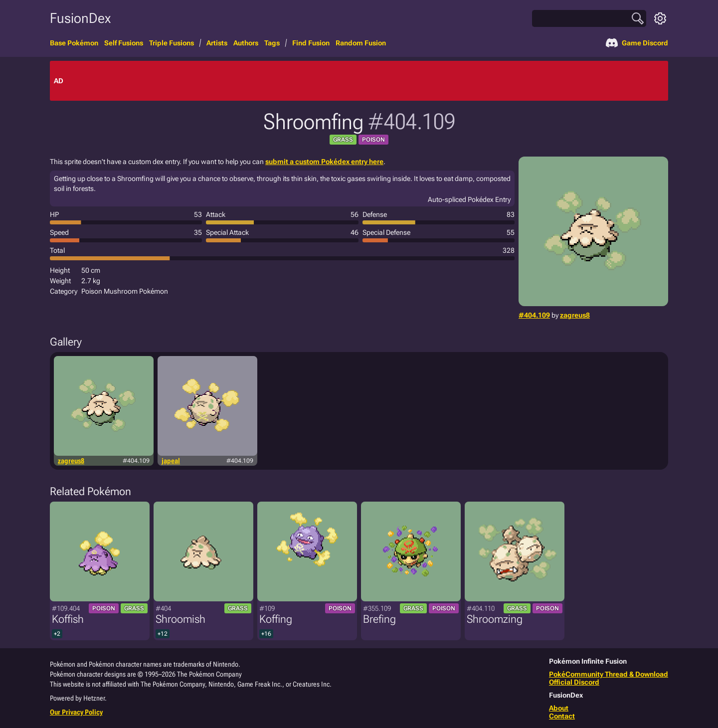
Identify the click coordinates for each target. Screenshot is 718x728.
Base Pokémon (74, 43)
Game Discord (637, 43)
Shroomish (180, 619)
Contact (562, 716)
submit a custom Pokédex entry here (324, 162)
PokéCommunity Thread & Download (609, 674)
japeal (171, 461)
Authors (246, 43)
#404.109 (534, 315)
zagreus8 (575, 315)
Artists (217, 43)
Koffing (276, 619)
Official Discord (574, 682)
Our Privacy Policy (76, 712)
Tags (272, 43)
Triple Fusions (172, 43)
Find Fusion (311, 43)
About (559, 708)
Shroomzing (495, 619)
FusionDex (80, 18)
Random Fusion (361, 43)
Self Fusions (124, 43)
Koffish (68, 619)
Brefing (379, 619)
